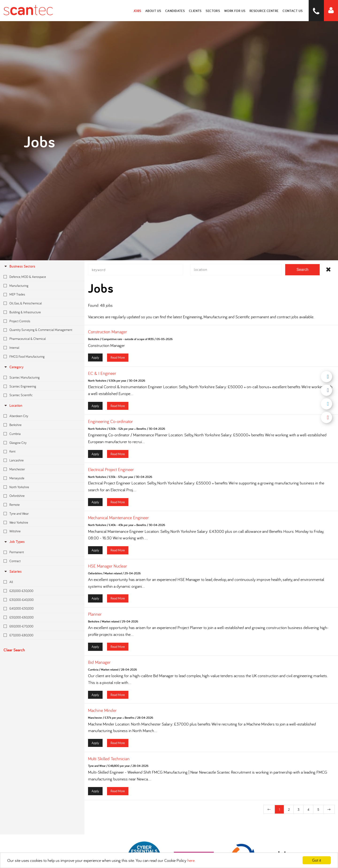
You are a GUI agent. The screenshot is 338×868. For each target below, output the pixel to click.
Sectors (214, 11)
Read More (118, 360)
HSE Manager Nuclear (108, 568)
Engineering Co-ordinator (110, 424)
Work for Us (236, 11)
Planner (95, 617)
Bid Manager (99, 665)
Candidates (177, 11)
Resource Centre (265, 11)
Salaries (13, 571)
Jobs (139, 11)
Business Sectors (19, 266)
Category (13, 367)
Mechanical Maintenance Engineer (118, 520)
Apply (95, 360)
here (191, 860)
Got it (317, 860)
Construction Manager (108, 334)
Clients (197, 11)
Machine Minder (102, 713)
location (13, 405)
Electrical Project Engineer (111, 472)
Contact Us (293, 11)
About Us (155, 11)
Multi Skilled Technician (109, 761)
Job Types (14, 542)
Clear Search (14, 650)
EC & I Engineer (102, 376)
